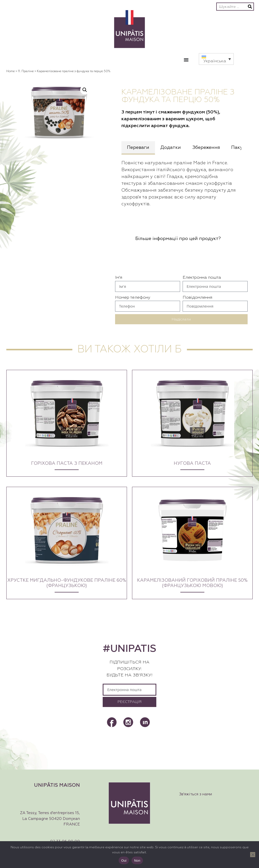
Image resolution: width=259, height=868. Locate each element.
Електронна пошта (202, 278)
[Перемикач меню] (186, 60)
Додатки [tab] (171, 148)
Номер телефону (133, 298)
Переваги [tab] (138, 148)
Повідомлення (197, 298)
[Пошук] (250, 7)
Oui (124, 861)
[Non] (253, 855)
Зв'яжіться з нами (196, 794)
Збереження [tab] (206, 148)
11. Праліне (26, 71)
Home (10, 71)
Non (137, 861)
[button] (216, 59)
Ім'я (119, 278)
